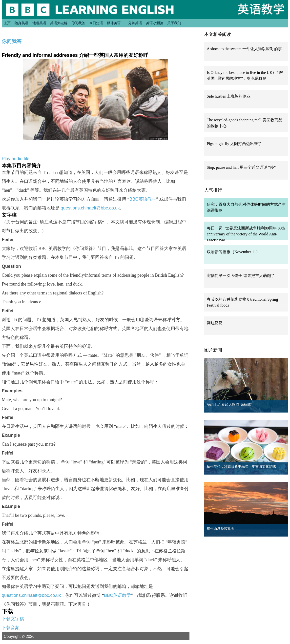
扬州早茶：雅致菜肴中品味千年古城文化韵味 (241, 467)
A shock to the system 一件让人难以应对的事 (244, 49)
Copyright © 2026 (25, 636)
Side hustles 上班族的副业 (229, 96)
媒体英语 (114, 23)
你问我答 (78, 23)
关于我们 (174, 23)
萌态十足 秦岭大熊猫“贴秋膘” (229, 405)
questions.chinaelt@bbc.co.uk (90, 208)
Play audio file (16, 159)
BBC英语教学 (143, 199)
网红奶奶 (215, 323)
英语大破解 (59, 23)
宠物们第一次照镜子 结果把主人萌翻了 (241, 276)
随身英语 (21, 23)
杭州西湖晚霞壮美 (221, 529)
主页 (7, 23)
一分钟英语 (133, 23)
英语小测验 (155, 23)
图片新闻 (213, 350)
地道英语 (39, 23)
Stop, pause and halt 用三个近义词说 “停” (241, 167)
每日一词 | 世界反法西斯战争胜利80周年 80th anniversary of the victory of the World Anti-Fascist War (246, 234)
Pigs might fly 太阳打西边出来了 (234, 144)
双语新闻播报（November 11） (233, 252)
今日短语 (96, 23)
